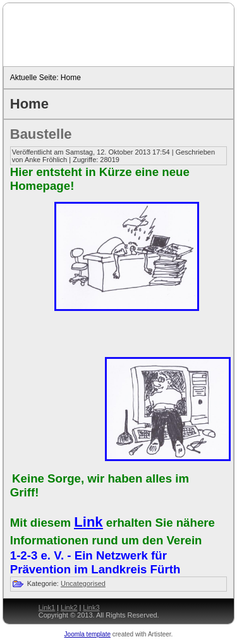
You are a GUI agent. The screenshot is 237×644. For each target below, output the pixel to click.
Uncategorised (83, 583)
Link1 (47, 607)
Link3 (91, 607)
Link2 (69, 607)
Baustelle (41, 134)
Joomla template (88, 634)
